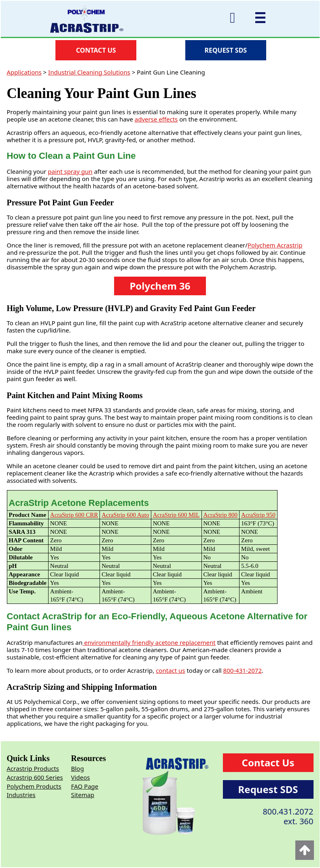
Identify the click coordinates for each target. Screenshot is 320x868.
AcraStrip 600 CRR (74, 515)
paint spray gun (70, 171)
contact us (170, 670)
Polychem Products (34, 786)
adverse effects (156, 119)
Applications (24, 72)
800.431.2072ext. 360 (288, 817)
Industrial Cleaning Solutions (89, 72)
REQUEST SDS (226, 50)
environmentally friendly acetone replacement (149, 642)
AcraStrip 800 (221, 515)
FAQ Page (85, 786)
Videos (80, 777)
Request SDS (268, 789)
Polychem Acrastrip (275, 245)
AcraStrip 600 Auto (125, 515)
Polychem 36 (160, 286)
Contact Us (268, 762)
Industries (21, 795)
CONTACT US (96, 50)
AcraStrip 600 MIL (176, 515)
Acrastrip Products (33, 768)
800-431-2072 (243, 670)
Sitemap (83, 795)
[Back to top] (305, 850)
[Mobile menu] (258, 18)
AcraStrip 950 (258, 515)
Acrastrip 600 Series (35, 777)
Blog (77, 768)
